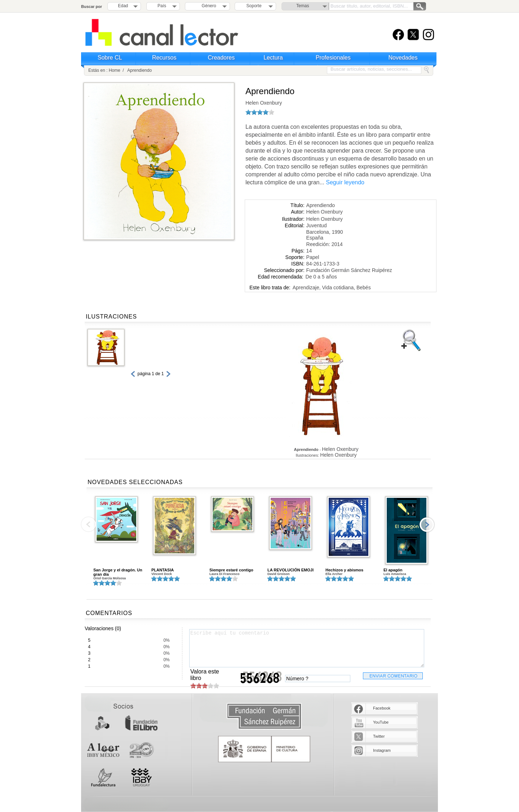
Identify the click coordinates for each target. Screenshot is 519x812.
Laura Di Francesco (225, 574)
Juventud (317, 225)
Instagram (382, 750)
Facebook (382, 708)
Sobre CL (110, 58)
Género (208, 6)
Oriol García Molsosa (110, 578)
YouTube (381, 722)
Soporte (254, 6)
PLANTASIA (163, 570)
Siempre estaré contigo (231, 570)
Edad (123, 6)
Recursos (164, 58)
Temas (303, 6)
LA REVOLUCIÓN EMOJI (290, 570)
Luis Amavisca (395, 574)
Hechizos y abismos (344, 570)
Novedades (403, 58)
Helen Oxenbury (264, 103)
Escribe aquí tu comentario (307, 648)
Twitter (379, 736)
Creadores (221, 58)
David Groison (279, 574)
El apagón (393, 570)
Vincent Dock (162, 574)
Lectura (273, 58)
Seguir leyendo (345, 182)
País (162, 6)
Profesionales (333, 58)
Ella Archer (334, 574)
